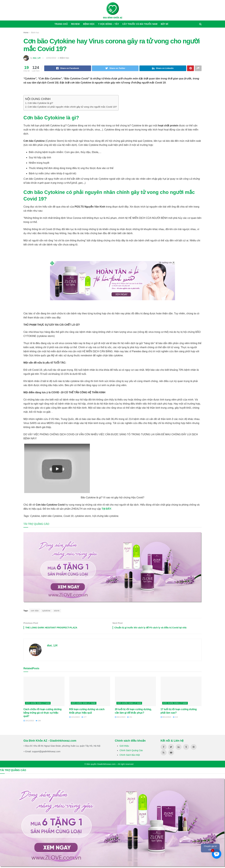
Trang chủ (61, 24)
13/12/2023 (74, 718)
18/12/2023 (29, 722)
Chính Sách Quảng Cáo (131, 751)
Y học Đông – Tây (108, 24)
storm (57, 611)
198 (38, 722)
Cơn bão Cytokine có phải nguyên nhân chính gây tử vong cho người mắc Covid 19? (72, 107)
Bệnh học (89, 24)
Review (75, 24)
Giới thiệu (124, 747)
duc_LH (37, 58)
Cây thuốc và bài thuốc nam (140, 24)
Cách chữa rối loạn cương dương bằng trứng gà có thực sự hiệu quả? (42, 714)
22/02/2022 (51, 58)
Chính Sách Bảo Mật (130, 756)
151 (130, 718)
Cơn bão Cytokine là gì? (40, 103)
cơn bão (35, 611)
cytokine (46, 611)
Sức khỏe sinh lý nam (38, 704)
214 (175, 718)
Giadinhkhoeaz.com (106, 765)
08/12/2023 (120, 718)
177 (84, 718)
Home (26, 33)
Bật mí (164, 24)
